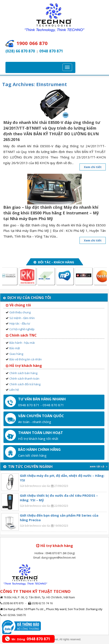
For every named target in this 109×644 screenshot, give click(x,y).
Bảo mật (15, 348)
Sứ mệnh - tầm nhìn (22, 318)
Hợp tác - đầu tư (20, 323)
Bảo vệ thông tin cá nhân (26, 359)
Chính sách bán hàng (23, 373)
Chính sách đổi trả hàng (25, 384)
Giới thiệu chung (20, 312)
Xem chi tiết (93, 167)
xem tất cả (99, 466)
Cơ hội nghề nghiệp (22, 329)
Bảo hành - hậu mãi (22, 343)
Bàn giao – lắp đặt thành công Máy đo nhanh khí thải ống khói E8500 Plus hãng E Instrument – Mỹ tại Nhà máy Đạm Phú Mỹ (51, 213)
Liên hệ (14, 390)
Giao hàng (16, 354)
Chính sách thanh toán (24, 378)
